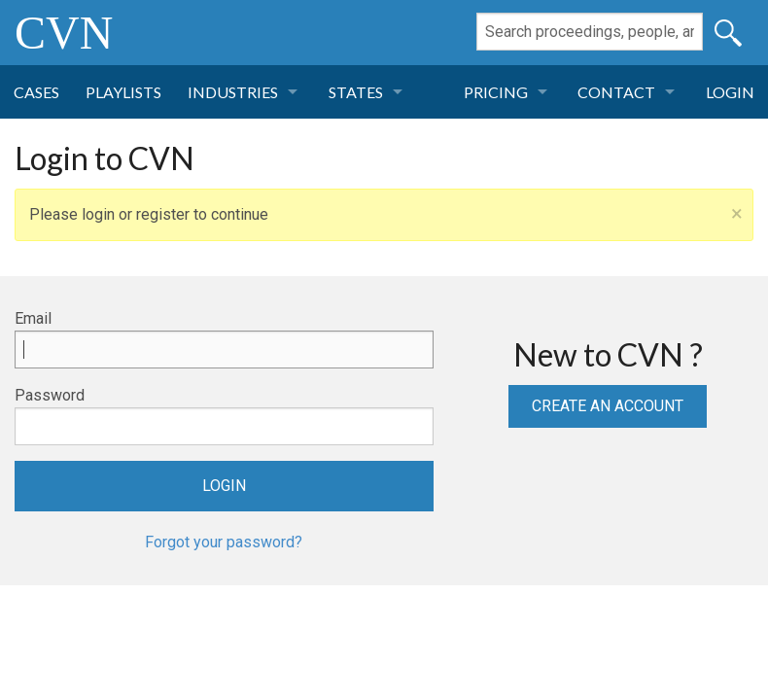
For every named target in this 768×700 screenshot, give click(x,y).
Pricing (496, 92)
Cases (36, 92)
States (356, 92)
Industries (233, 92)
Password (50, 395)
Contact (616, 92)
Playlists (123, 92)
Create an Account (608, 406)
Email (33, 318)
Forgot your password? (224, 542)
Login (730, 92)
